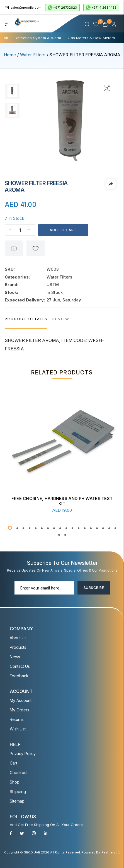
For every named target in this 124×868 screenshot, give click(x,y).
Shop (15, 782)
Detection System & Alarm (38, 38)
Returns (17, 719)
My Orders (20, 710)
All (6, 38)
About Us (18, 638)
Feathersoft (111, 852)
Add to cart (63, 230)
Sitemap (17, 801)
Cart (14, 763)
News (15, 657)
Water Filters (33, 55)
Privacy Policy (23, 753)
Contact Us (20, 666)
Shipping (18, 792)
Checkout (19, 773)
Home (10, 55)
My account (21, 700)
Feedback (19, 676)
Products (18, 647)
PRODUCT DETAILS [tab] (26, 319)
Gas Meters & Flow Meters (91, 38)
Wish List (18, 729)
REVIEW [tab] (61, 319)
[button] (10, 528)
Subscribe (94, 588)
